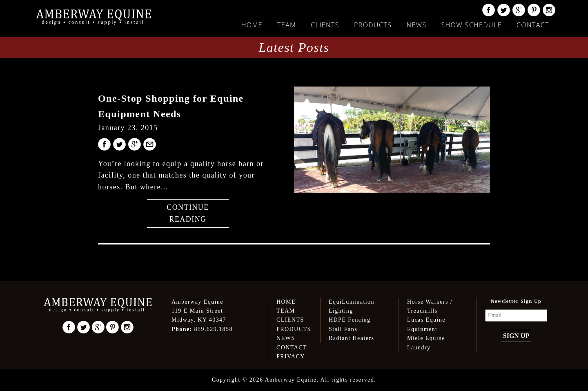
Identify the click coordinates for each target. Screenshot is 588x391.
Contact (533, 25)
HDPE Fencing (350, 320)
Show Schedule (471, 25)
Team (287, 25)
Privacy (291, 357)
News (416, 25)
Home (252, 25)
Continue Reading (188, 213)
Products (373, 25)
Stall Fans (343, 329)
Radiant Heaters (351, 338)
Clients (325, 25)
